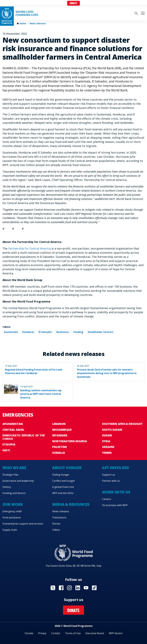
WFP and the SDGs (63, 493)
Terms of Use (73, 633)
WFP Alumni (116, 633)
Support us (109, 475)
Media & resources (71, 504)
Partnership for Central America (30, 248)
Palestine (60, 447)
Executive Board (95, 633)
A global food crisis (63, 487)
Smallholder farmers (100, 332)
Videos (56, 530)
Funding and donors (14, 493)
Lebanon (59, 424)
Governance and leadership (18, 481)
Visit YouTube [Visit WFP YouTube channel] (86, 588)
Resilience (63, 332)
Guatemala (11, 332)
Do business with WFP (115, 505)
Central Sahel (13, 430)
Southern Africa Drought (122, 424)
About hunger (67, 468)
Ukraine (108, 447)
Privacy (42, 633)
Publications (59, 517)
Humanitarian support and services (23, 524)
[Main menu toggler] (142, 13)
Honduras (28, 332)
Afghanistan (13, 424)
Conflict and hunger (64, 481)
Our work (13, 504)
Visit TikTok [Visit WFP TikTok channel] (94, 588)
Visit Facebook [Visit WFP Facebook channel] (61, 588)
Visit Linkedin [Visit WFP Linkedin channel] (78, 588)
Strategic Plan (10, 475)
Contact (56, 633)
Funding (78, 332)
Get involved (115, 468)
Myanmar (60, 435)
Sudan (107, 435)
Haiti (6, 450)
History (7, 487)
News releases (38, 23)
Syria (106, 441)
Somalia (59, 453)
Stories (56, 524)
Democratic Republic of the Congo (24, 437)
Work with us (116, 492)
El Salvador (45, 332)
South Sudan (112, 430)
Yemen (107, 453)
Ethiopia (9, 444)
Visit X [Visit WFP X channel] (53, 588)
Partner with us (111, 481)
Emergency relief (12, 511)
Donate (73, 3)
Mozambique (62, 430)
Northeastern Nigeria (70, 441)
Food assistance (12, 517)
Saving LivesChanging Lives (27, 13)
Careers (107, 499)
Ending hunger (61, 475)
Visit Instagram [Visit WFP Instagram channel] (69, 588)
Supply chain (10, 530)
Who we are (14, 468)
